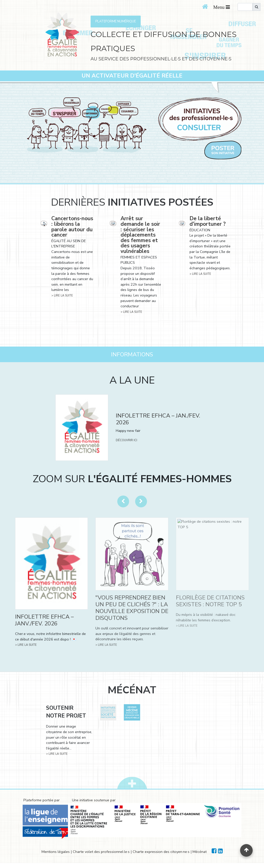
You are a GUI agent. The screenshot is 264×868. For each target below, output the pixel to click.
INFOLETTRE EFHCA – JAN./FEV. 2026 (158, 419)
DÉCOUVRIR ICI (126, 440)
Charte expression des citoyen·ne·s (161, 852)
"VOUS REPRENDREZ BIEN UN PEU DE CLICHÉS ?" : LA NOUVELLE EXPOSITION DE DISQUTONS (132, 608)
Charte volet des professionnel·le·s (101, 852)
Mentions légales (56, 852)
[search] (245, 7)
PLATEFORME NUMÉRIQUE (116, 21)
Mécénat (200, 852)
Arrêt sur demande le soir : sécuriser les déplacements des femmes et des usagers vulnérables (140, 235)
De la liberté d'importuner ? (208, 221)
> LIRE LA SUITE (62, 296)
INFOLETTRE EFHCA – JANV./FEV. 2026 (44, 620)
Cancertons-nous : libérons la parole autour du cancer (72, 227)
